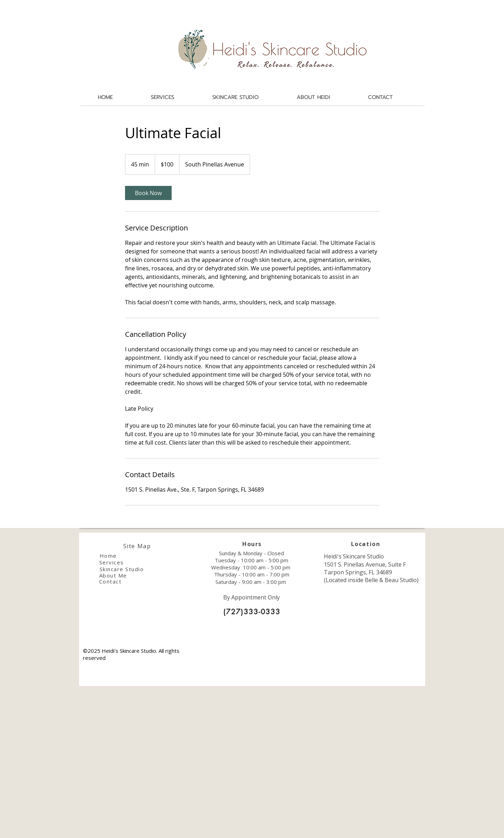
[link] (148, 193)
